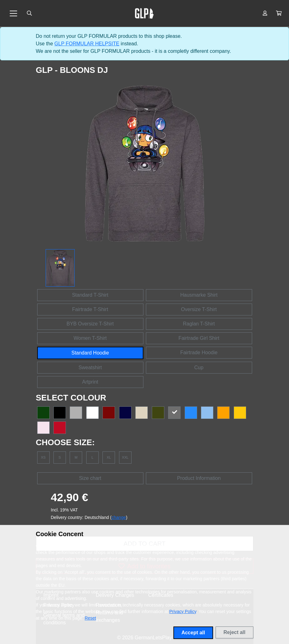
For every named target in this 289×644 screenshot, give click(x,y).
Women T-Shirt (90, 338)
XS (43, 457)
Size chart (90, 478)
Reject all (234, 632)
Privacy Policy (183, 611)
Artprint (90, 382)
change (119, 517)
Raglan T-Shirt (199, 324)
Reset (90, 618)
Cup (199, 367)
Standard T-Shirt (90, 295)
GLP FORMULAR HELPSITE (87, 44)
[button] (279, 13)
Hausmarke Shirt (199, 295)
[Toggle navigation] (13, 13)
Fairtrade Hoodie (199, 352)
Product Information (199, 478)
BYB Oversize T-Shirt (90, 324)
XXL (125, 457)
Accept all (193, 633)
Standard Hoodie (90, 353)
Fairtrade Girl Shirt (199, 338)
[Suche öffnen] (29, 13)
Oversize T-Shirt (199, 309)
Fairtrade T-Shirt (90, 309)
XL (109, 457)
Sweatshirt (90, 367)
